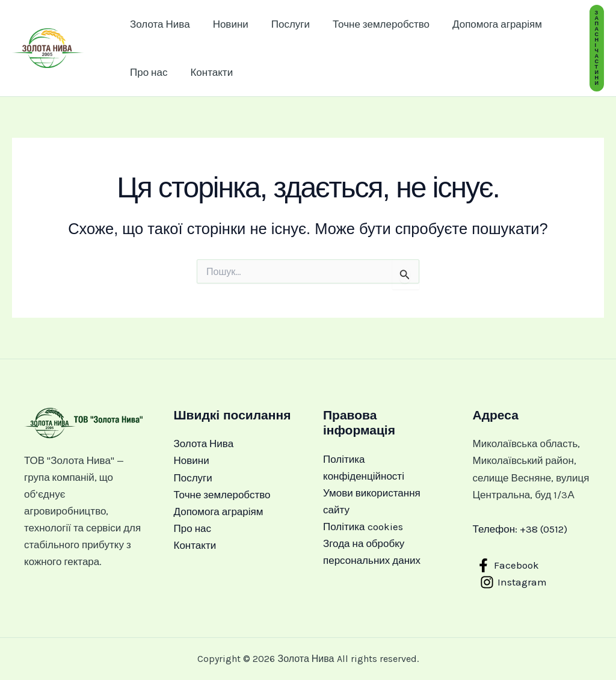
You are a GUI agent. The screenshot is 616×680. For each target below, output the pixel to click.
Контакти (208, 72)
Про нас (147, 72)
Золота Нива (159, 24)
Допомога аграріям (486, 24)
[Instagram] (514, 582)
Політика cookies (363, 527)
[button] (597, 48)
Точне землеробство (373, 24)
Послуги (285, 24)
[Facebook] (508, 565)
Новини (227, 24)
